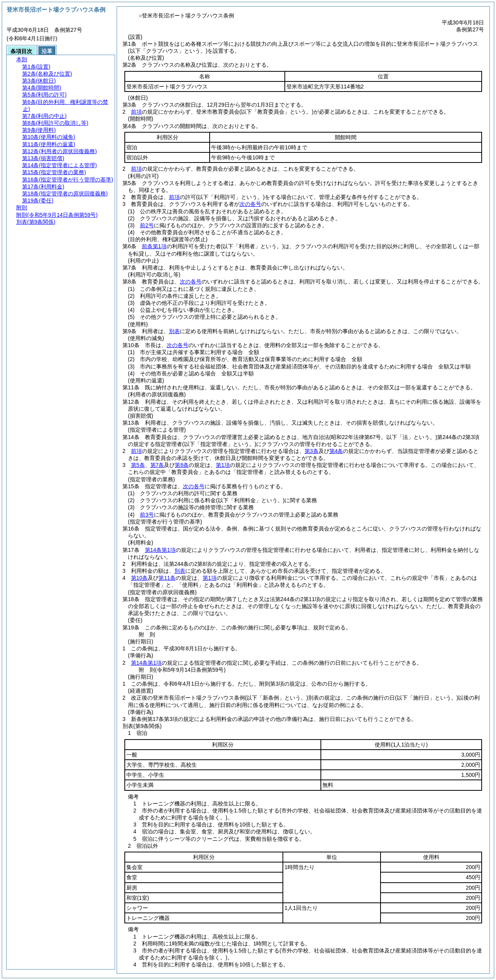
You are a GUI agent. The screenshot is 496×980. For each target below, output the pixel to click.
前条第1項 (154, 246)
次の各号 (250, 204)
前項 (136, 112)
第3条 (312, 451)
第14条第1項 (160, 550)
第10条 (139, 578)
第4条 (336, 451)
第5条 (138, 465)
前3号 (147, 515)
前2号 (147, 225)
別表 (174, 331)
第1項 (223, 465)
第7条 (157, 465)
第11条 (167, 578)
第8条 (182, 465)
